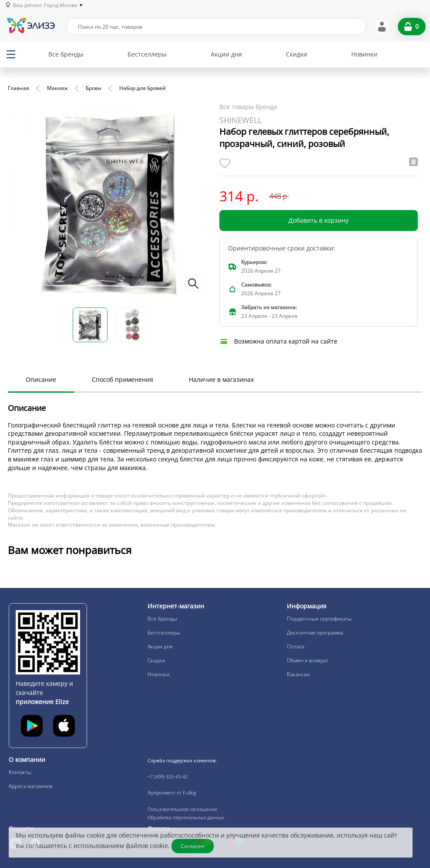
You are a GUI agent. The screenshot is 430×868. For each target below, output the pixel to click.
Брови (94, 88)
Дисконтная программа (315, 633)
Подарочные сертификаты (319, 619)
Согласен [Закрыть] (193, 846)
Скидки (297, 54)
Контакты (20, 772)
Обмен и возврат (307, 660)
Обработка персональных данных (186, 817)
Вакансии (298, 674)
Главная (18, 88)
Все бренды (66, 54)
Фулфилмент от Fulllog (172, 793)
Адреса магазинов (31, 786)
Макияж (57, 88)
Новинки (364, 54)
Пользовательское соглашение (182, 809)
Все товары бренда (248, 107)
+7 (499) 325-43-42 (168, 776)
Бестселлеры (147, 54)
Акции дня (226, 54)
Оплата (296, 646)
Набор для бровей (143, 88)
